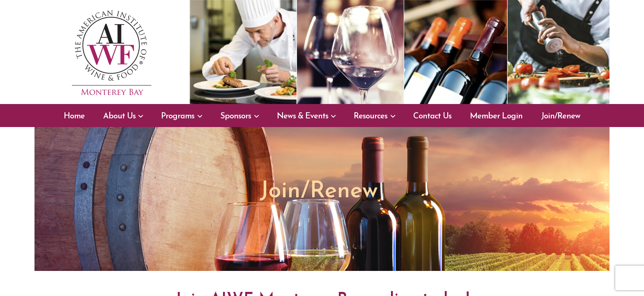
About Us (119, 116)
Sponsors (236, 116)
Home (74, 116)
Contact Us (432, 116)
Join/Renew (561, 116)
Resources (370, 116)
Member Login (496, 116)
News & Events (302, 116)
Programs (178, 116)
